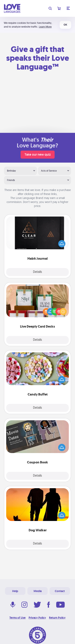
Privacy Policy (37, 618)
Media (38, 591)
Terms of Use (17, 618)
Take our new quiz (38, 155)
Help (15, 591)
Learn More (45, 27)
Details (37, 272)
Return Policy (57, 618)
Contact (60, 591)
